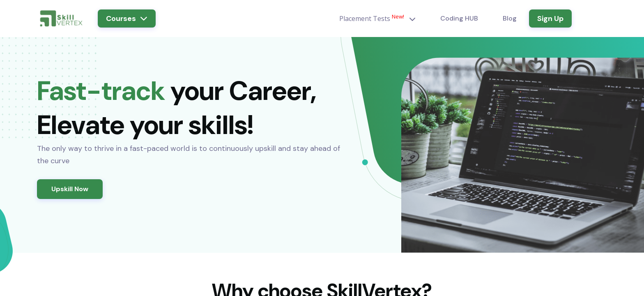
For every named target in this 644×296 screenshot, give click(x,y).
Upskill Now (70, 189)
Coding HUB (459, 18)
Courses (127, 18)
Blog (510, 18)
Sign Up (550, 18)
